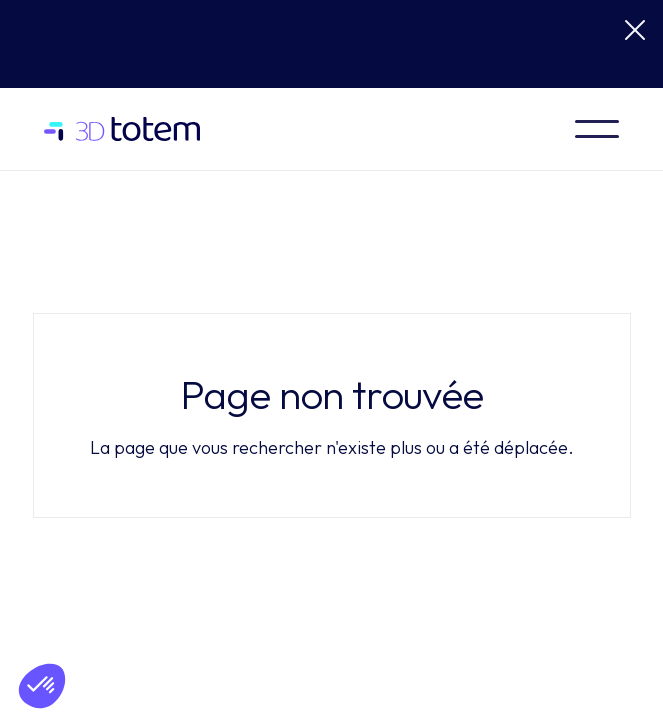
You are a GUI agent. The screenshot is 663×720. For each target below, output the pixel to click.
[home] (130, 129)
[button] (597, 129)
